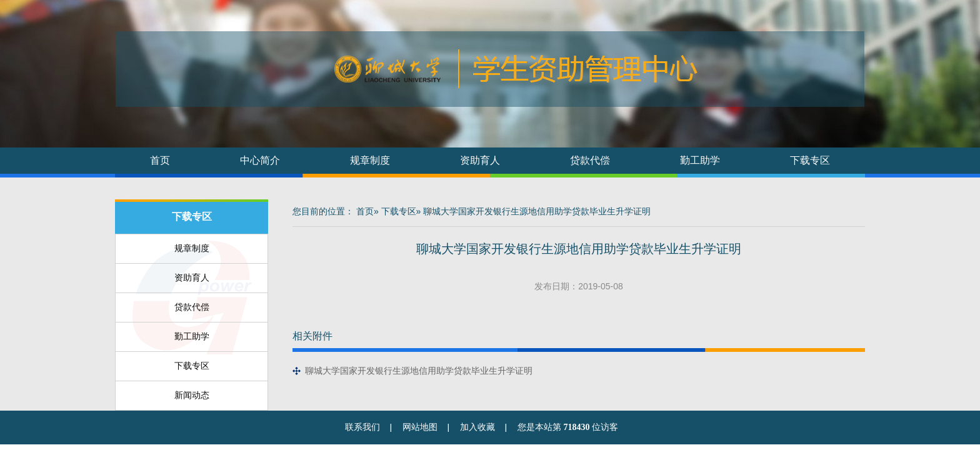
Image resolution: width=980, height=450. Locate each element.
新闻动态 (192, 395)
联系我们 (362, 427)
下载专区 (810, 160)
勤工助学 (700, 160)
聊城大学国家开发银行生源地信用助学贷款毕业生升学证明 (419, 371)
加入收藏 (477, 427)
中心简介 (260, 160)
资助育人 (480, 160)
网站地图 (420, 427)
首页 (160, 160)
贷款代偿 (590, 160)
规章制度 (370, 160)
